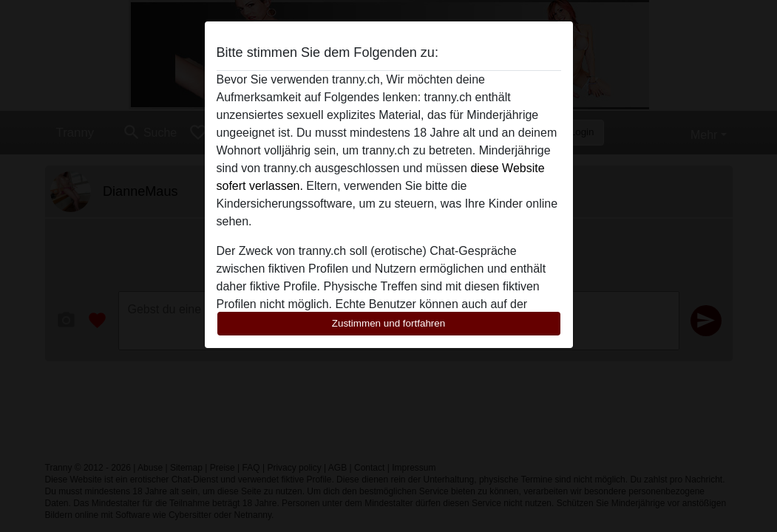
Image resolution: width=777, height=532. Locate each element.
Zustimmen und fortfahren (389, 323)
